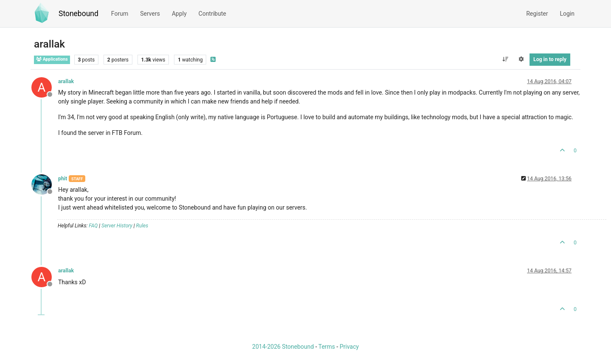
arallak (66, 81)
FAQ (93, 226)
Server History (117, 226)
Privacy (349, 347)
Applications (52, 59)
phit (63, 179)
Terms (327, 347)
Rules (142, 226)
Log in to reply (550, 59)
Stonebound (78, 14)
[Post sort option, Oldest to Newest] (505, 59)
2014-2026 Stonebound (283, 347)
